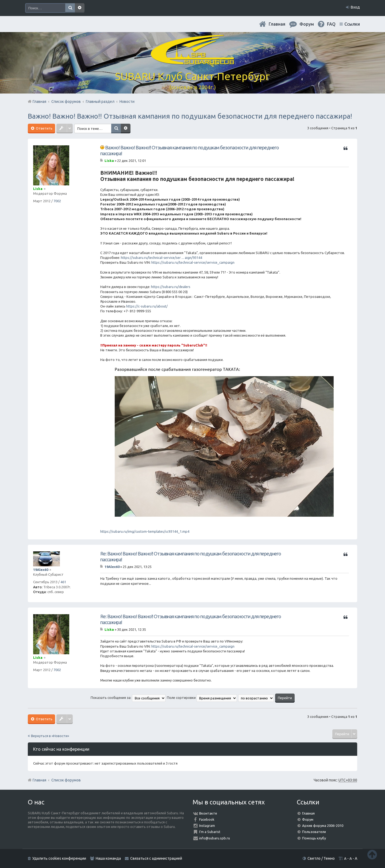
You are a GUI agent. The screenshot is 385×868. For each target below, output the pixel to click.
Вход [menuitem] (355, 7)
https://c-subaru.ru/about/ (147, 306)
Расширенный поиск (80, 8)
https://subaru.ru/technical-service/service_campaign (193, 262)
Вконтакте (208, 813)
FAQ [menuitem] (331, 24)
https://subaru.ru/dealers (171, 287)
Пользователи (314, 832)
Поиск (70, 8)
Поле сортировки (202, 698)
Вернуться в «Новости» (50, 736)
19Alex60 (41, 570)
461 (63, 582)
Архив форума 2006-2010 (323, 826)
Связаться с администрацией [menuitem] (156, 858)
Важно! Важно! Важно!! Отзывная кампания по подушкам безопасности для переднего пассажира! (190, 116)
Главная (277, 24)
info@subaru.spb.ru (215, 838)
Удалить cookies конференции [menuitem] (59, 858)
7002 (57, 201)
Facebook (207, 819)
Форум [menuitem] (307, 24)
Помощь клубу (314, 838)
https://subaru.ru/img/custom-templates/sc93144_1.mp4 (145, 531)
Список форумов (66, 780)
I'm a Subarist (210, 832)
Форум (308, 819)
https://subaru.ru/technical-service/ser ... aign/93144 (161, 258)
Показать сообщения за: (128, 698)
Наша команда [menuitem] (108, 858)
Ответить (44, 128)
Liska (38, 189)
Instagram (207, 826)
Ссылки (352, 24)
